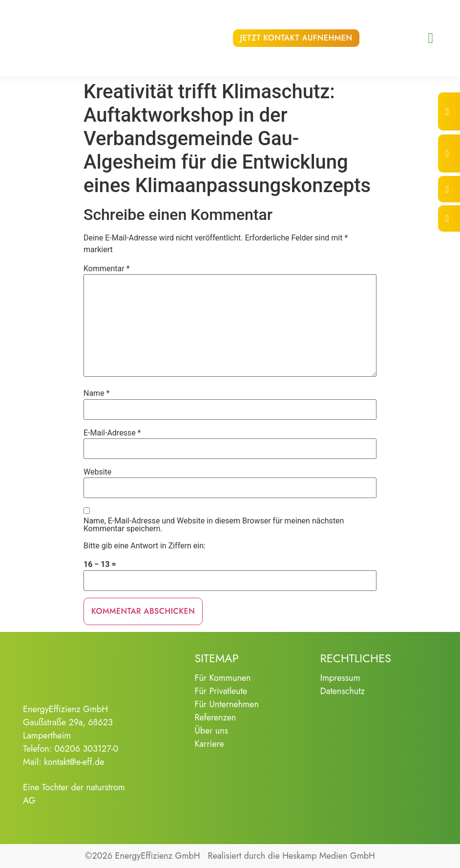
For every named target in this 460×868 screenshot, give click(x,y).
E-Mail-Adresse (112, 433)
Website (97, 472)
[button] (431, 38)
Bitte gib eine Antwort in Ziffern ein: (145, 546)
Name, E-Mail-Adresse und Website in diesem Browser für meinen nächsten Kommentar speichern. (214, 525)
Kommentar (107, 269)
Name (97, 393)
